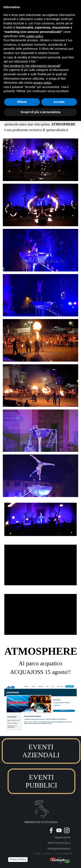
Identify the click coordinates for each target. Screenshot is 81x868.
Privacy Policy (18, 859)
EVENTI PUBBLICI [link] (41, 781)
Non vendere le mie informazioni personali (32, 66)
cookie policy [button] (34, 36)
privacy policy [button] (42, 83)
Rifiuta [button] (22, 102)
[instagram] (67, 830)
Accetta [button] (59, 102)
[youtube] (59, 830)
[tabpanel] (40, 660)
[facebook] (51, 830)
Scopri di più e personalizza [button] (40, 112)
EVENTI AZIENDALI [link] (41, 751)
